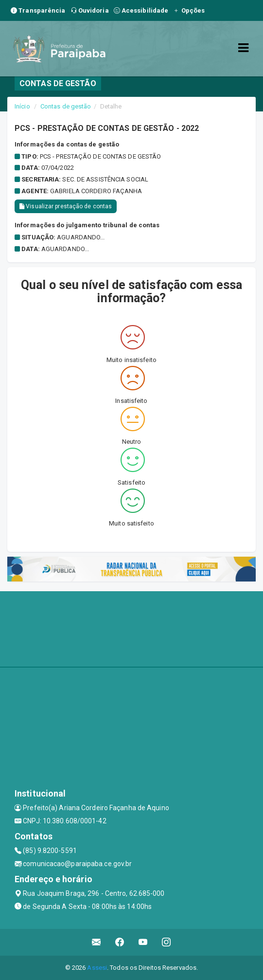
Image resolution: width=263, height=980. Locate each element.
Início (22, 106)
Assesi (97, 968)
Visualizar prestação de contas (66, 206)
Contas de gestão (66, 106)
